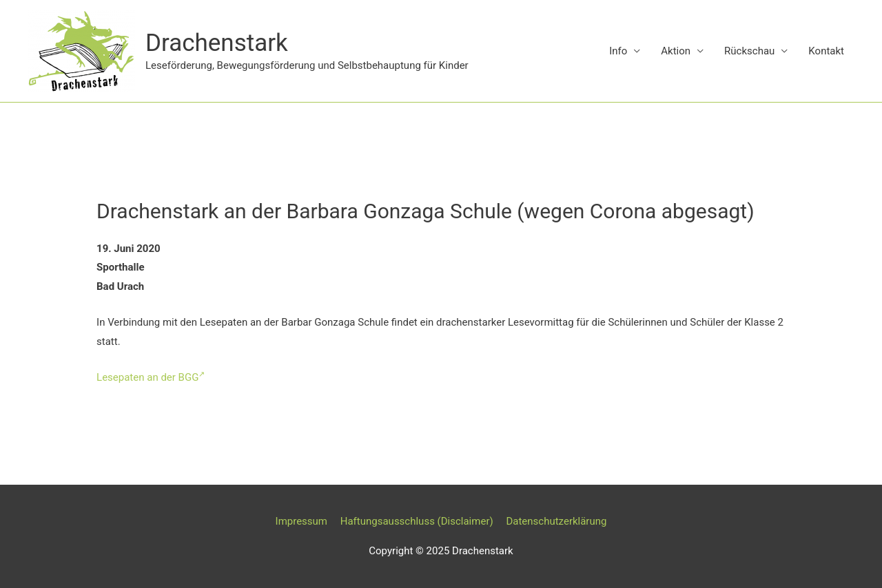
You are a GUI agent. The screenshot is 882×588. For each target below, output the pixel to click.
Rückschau (749, 51)
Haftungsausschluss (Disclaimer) (417, 521)
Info (618, 51)
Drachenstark (217, 43)
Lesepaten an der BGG (151, 377)
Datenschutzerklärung (556, 521)
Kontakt (826, 51)
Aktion (676, 51)
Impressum (301, 521)
